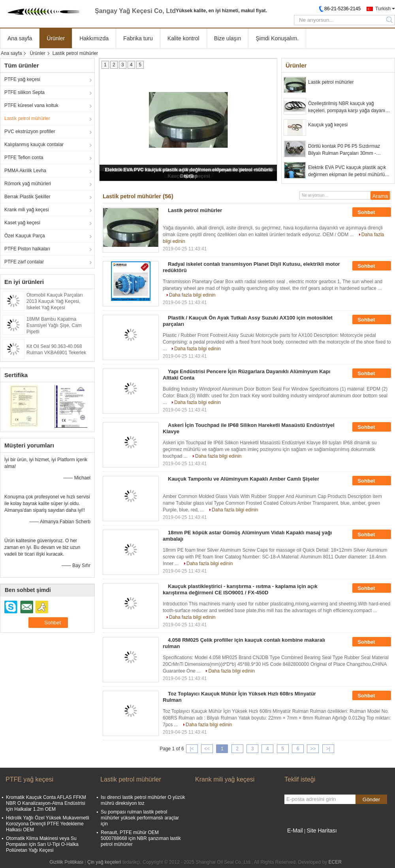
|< (192, 749)
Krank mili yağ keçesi (27, 210)
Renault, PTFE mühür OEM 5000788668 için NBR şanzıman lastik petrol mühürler (141, 838)
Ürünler (56, 38)
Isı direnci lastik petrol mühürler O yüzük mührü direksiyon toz (143, 800)
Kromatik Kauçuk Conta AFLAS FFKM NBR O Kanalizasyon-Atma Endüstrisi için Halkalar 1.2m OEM (46, 803)
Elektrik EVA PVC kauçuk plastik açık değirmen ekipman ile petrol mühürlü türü (347, 171)
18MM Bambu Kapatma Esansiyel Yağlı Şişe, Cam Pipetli (54, 325)
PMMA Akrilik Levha (25, 171)
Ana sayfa (20, 38)
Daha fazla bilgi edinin (192, 295)
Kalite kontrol (183, 38)
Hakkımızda (94, 38)
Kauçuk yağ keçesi (328, 125)
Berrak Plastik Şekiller (27, 197)
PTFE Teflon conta (24, 158)
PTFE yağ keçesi (22, 79)
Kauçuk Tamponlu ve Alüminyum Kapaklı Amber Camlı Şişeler (244, 479)
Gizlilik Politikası (66, 862)
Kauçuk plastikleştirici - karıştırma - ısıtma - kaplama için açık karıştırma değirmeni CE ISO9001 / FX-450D (240, 589)
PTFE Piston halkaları (27, 249)
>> (313, 749)
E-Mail (295, 830)
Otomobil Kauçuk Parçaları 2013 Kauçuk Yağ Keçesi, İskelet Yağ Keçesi (55, 301)
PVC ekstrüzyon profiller (30, 132)
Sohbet (372, 212)
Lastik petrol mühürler (27, 118)
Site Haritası (322, 830)
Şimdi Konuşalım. (277, 38)
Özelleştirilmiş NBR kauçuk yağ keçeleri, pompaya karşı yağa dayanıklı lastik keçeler (349, 107)
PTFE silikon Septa (24, 92)
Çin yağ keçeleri (104, 862)
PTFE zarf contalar (24, 262)
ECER (335, 862)
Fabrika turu (138, 38)
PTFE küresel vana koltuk (31, 105)
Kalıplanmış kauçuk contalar (34, 145)
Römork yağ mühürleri (28, 184)
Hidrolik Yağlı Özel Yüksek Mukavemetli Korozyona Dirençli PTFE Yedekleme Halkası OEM (48, 824)
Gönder (371, 799)
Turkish (383, 9)
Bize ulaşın (228, 38)
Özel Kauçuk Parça (25, 236)
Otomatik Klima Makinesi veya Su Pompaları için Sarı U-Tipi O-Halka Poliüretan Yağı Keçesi (42, 844)
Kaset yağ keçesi (22, 223)
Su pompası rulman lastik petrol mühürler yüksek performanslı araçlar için (140, 818)
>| (328, 749)
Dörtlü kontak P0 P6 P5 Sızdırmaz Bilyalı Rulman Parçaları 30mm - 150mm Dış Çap (344, 150)
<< (207, 749)
